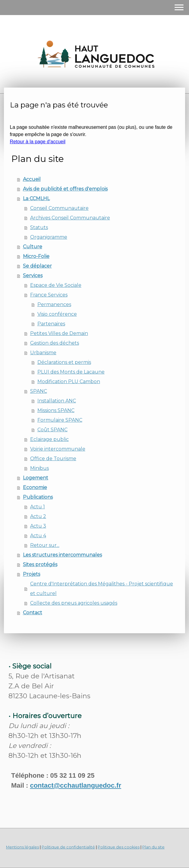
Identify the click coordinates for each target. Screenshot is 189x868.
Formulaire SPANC (60, 420)
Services (33, 276)
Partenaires (51, 324)
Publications (38, 497)
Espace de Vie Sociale (56, 285)
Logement (36, 478)
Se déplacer (37, 266)
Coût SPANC (52, 430)
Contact (33, 613)
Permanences (54, 304)
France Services (49, 295)
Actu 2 (38, 516)
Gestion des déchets (55, 343)
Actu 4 (38, 536)
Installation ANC (57, 401)
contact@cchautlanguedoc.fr (76, 785)
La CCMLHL (36, 198)
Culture (33, 247)
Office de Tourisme (53, 459)
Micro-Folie (36, 256)
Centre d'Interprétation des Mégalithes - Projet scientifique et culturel (102, 589)
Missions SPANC (56, 410)
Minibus (39, 468)
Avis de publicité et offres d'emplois (65, 189)
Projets (32, 574)
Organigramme (49, 237)
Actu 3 (38, 526)
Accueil (32, 179)
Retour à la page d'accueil (38, 142)
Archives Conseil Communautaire (70, 218)
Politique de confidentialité (68, 847)
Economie (35, 487)
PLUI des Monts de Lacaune (71, 372)
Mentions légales (22, 847)
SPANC (39, 391)
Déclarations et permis (64, 362)
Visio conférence (57, 314)
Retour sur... (45, 545)
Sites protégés (40, 564)
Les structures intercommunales (62, 555)
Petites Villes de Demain (59, 333)
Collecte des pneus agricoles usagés (74, 603)
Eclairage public (49, 439)
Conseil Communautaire (59, 208)
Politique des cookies (119, 847)
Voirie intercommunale (58, 449)
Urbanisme (43, 353)
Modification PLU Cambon (69, 381)
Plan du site (153, 847)
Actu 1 (38, 507)
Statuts (39, 227)
